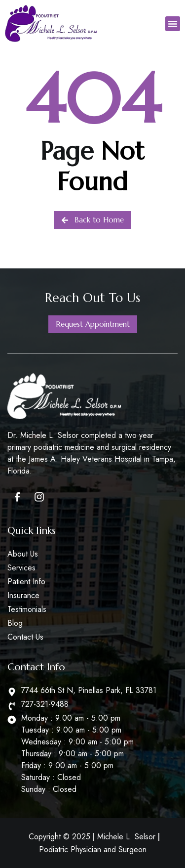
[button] (173, 24)
